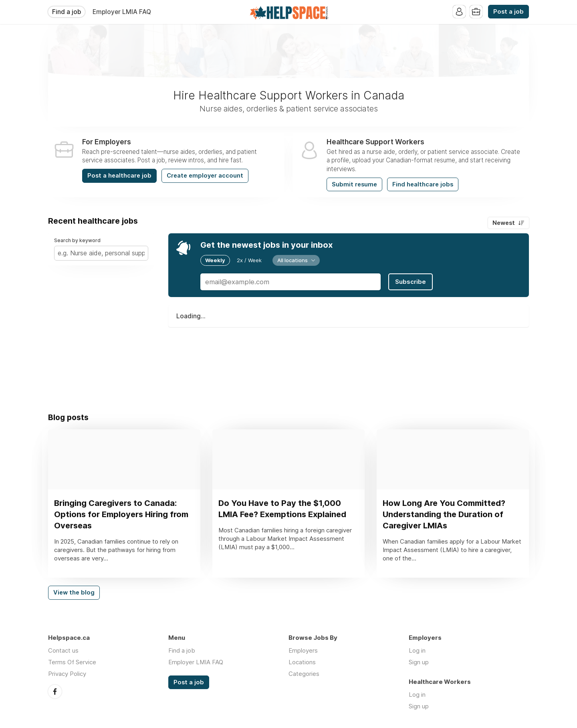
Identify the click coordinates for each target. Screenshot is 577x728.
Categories (304, 674)
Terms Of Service (72, 662)
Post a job (508, 12)
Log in (417, 650)
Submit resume (354, 184)
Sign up (419, 662)
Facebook (55, 692)
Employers (303, 650)
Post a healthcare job (119, 176)
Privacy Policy (67, 674)
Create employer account (205, 176)
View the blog (74, 593)
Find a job (67, 12)
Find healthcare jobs (423, 184)
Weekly (215, 260)
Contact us (63, 650)
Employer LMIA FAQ (122, 12)
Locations (302, 662)
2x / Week (249, 260)
